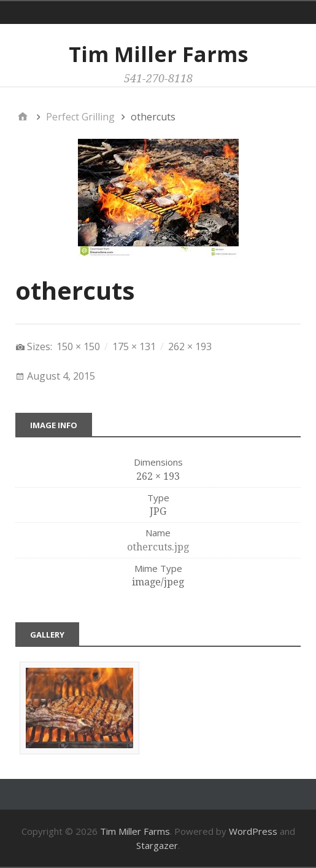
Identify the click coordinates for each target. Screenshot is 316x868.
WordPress (253, 831)
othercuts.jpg (158, 547)
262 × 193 (190, 346)
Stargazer (157, 845)
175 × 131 (134, 346)
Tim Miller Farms (158, 54)
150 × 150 (78, 346)
